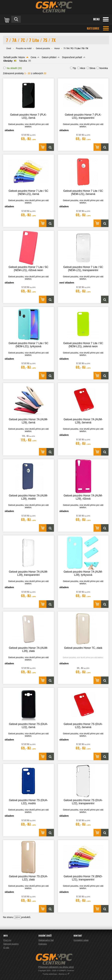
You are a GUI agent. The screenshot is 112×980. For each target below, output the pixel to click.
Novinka (104, 68)
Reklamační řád (46, 940)
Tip (74, 68)
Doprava (43, 944)
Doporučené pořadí (72, 57)
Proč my (7, 940)
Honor (57, 48)
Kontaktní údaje (81, 940)
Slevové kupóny (11, 944)
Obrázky (8, 61)
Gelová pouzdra (43, 48)
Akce (83, 68)
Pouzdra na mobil (24, 48)
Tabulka (23, 61)
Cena (33, 57)
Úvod (9, 48)
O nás (6, 948)
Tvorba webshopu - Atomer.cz (56, 974)
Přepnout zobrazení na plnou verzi (56, 967)
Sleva (92, 68)
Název (22, 57)
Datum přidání (49, 57)
